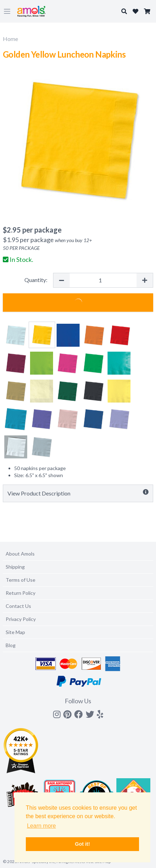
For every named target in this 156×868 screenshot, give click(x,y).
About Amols (20, 554)
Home (10, 39)
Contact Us (18, 606)
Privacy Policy (21, 619)
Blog (11, 645)
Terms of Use (21, 580)
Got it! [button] (82, 844)
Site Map (15, 632)
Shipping (15, 567)
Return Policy (21, 593)
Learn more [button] (41, 826)
